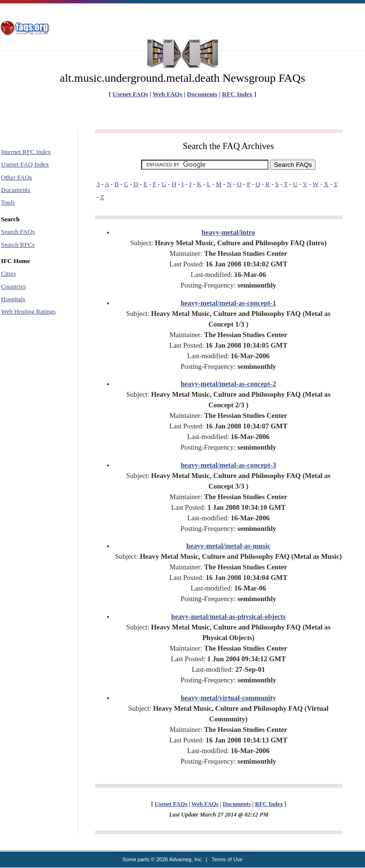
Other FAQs (17, 177)
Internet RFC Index (26, 152)
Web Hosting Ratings (28, 311)
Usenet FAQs (130, 94)
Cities (8, 273)
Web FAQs (168, 94)
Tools (8, 202)
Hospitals (13, 299)
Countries (13, 286)
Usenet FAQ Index (25, 164)
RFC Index (237, 94)
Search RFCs (18, 245)
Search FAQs (18, 232)
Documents (202, 94)
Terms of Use (227, 859)
